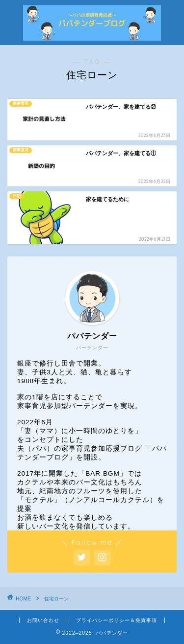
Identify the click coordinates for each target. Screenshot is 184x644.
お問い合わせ (43, 620)
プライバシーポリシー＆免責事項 (117, 620)
